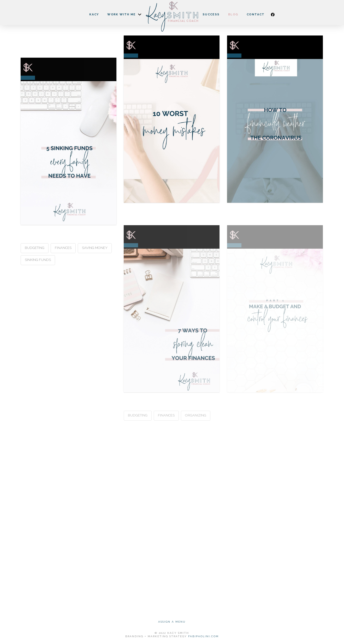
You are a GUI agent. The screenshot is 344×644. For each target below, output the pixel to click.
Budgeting (35, 248)
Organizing (196, 415)
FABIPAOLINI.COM (203, 636)
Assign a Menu (172, 622)
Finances (63, 248)
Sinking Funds (38, 260)
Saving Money (95, 248)
